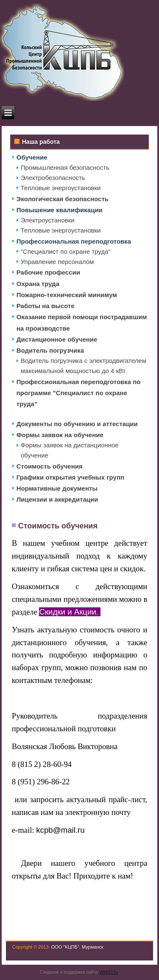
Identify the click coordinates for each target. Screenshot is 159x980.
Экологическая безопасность (63, 199)
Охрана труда (38, 284)
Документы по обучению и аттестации (77, 424)
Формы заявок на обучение (60, 435)
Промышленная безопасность (65, 167)
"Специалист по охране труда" (66, 251)
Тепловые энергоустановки (61, 188)
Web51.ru (109, 972)
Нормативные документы (57, 488)
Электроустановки (48, 220)
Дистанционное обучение (57, 339)
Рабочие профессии (48, 272)
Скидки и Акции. (70, 612)
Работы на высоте (46, 306)
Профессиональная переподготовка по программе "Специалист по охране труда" (79, 393)
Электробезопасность (53, 178)
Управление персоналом (57, 262)
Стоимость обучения (50, 466)
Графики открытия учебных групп (70, 477)
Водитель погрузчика (50, 350)
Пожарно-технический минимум (67, 295)
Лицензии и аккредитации (57, 499)
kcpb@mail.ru (60, 830)
